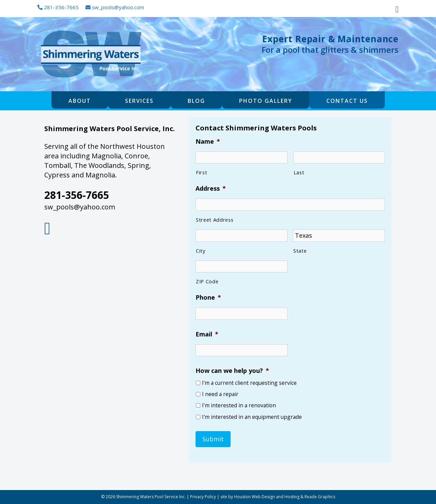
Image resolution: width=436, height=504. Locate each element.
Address (211, 188)
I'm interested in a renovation (239, 405)
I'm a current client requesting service (249, 383)
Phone (208, 297)
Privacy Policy (203, 497)
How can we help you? (232, 371)
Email (207, 334)
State (300, 251)
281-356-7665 (58, 7)
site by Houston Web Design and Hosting (260, 497)
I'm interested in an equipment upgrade (252, 417)
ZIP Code (207, 281)
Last (299, 172)
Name (208, 141)
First (201, 172)
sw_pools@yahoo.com (115, 7)
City (201, 251)
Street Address (215, 220)
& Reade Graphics (318, 497)
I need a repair (220, 394)
